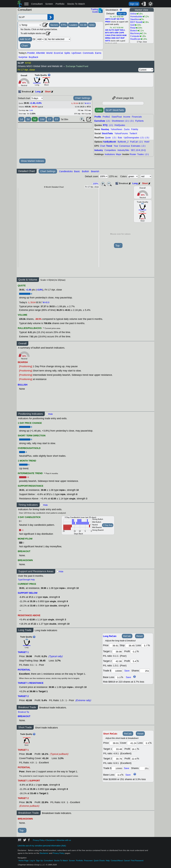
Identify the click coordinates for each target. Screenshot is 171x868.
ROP (123, 38)
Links (99, 110)
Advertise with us (64, 840)
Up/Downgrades (131, 138)
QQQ (92, 25)
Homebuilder (136, 17)
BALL (123, 30)
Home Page (24, 861)
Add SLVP (25, 39)
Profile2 (106, 117)
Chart (25, 46)
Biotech (134, 31)
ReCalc (127, 636)
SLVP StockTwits (115, 110)
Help (108, 861)
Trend (109, 146)
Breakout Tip (24, 712)
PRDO (108, 22)
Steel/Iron (135, 19)
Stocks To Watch (76, 4)
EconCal (58, 53)
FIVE (122, 19)
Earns (98, 53)
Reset (140, 636)
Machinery (135, 33)
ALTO (111, 30)
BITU (112, 33)
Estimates (136, 146)
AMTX (108, 19)
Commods (88, 53)
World (49, 53)
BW (117, 33)
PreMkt (31, 53)
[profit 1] (134, 652)
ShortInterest (118, 121)
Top (118, 246)
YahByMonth (110, 142)
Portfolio (60, 4)
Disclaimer (51, 840)
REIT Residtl (136, 22)
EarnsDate (100, 121)
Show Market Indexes (32, 161)
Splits (67, 53)
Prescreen (88, 861)
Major (119, 154)
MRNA (108, 38)
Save (127, 671)
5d (35, 119)
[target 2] (117, 661)
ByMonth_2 (123, 142)
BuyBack (33, 57)
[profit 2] (134, 661)
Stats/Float (117, 117)
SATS (108, 41)
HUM (124, 35)
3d (28, 119)
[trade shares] (145, 671)
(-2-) (108, 121)
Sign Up (134, 4)
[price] (114, 646)
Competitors (110, 150)
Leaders (73, 25)
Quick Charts (99, 861)
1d (21, 119)
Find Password (137, 861)
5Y (57, 119)
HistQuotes (120, 125)
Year (116, 146)
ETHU (113, 35)
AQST (117, 30)
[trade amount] (117, 671)
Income (127, 117)
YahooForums (121, 133)
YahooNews (116, 129)
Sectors (54, 25)
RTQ (105, 125)
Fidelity (135, 129)
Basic (77, 171)
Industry (99, 150)
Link (31, 110)
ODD (113, 38)
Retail (133, 28)
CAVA (108, 35)
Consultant (37, 4)
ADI (107, 30)
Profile (98, 117)
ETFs (64, 25)
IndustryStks (123, 150)
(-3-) (132, 121)
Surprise (23, 57)
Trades (140, 154)
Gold (133, 25)
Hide (50, 414)
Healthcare (135, 39)
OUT (118, 38)
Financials (137, 117)
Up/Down (76, 53)
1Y (50, 119)
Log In (32, 861)
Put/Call (134, 142)
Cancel (127, 861)
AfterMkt (40, 53)
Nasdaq (105, 129)
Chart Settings (83, 98)
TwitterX (133, 133)
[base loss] (118, 677)
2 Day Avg (108, 525)
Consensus (125, 146)
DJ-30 (83, 25)
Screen (49, 4)
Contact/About (117, 861)
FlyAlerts (139, 121)
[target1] (117, 652)
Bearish (95, 171)
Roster (133, 154)
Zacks (127, 129)
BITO (107, 33)
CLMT (114, 19)
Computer (135, 36)
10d (42, 119)
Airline (133, 14)
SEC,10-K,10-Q (138, 150)
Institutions (110, 154)
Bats (120, 138)
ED (118, 19)
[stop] (130, 646)
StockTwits (107, 133)
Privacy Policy (39, 840)
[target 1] (118, 749)
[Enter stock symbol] (33, 17)
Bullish (85, 171)
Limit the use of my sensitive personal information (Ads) (42, 846)
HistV (147, 142)
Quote (108, 138)
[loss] (145, 646)
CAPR (121, 33)
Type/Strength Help (26, 580)
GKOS (119, 35)
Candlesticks (66, 171)
